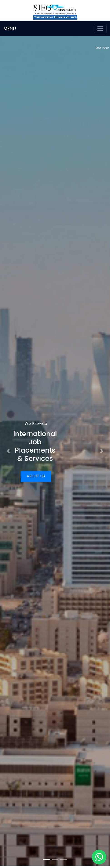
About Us (36, 476)
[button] (8, 451)
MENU (10, 29)
